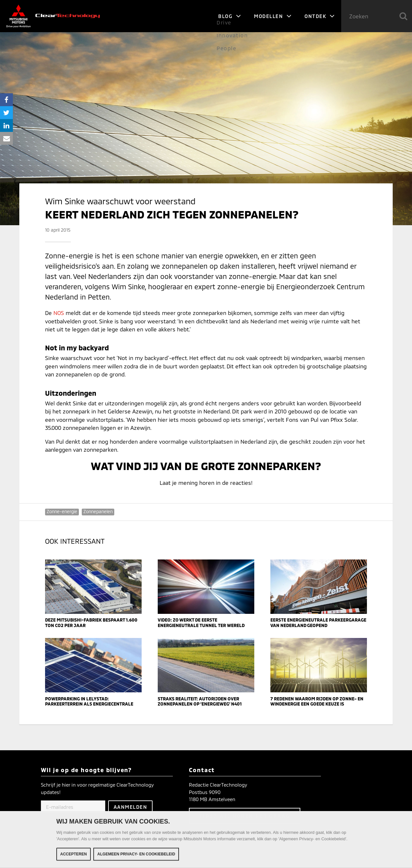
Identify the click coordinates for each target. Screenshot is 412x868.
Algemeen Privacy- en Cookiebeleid (136, 857)
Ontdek (320, 16)
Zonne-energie (62, 511)
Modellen (273, 16)
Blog (230, 16)
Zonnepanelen (98, 511)
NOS (59, 313)
